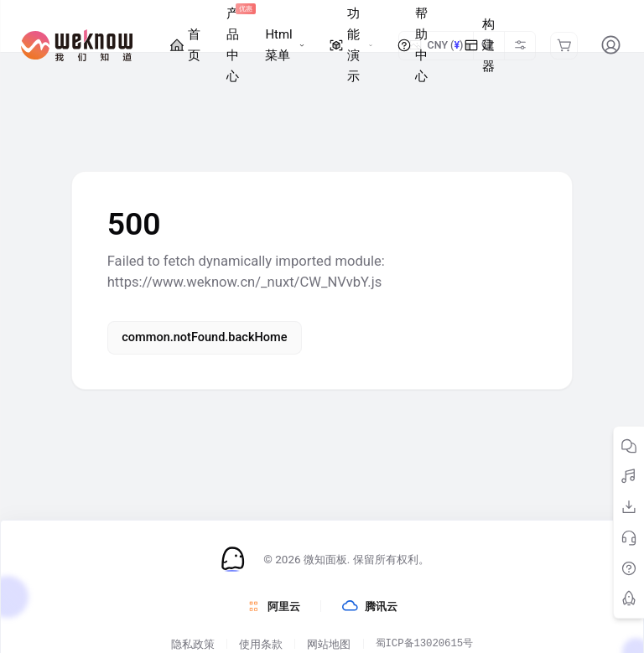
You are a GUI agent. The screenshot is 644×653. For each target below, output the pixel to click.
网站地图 (329, 643)
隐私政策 (193, 643)
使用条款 (261, 643)
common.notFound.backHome (204, 337)
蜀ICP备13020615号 (424, 643)
